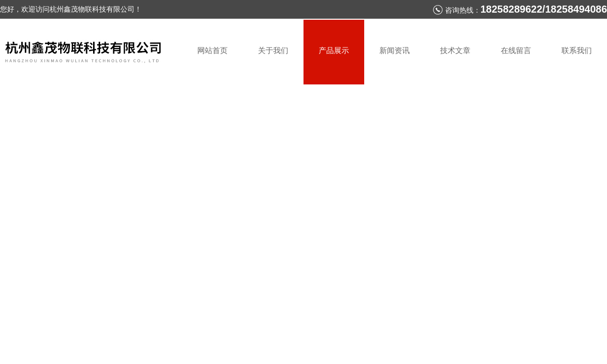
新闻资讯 (395, 50)
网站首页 (212, 50)
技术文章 (455, 50)
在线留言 (516, 50)
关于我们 (273, 50)
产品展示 (334, 50)
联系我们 (577, 50)
